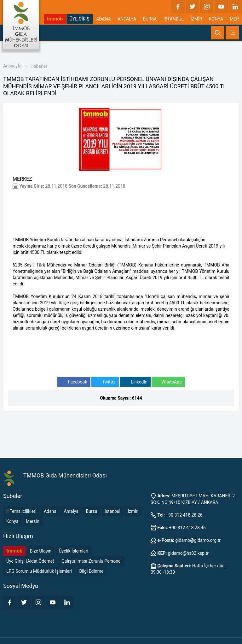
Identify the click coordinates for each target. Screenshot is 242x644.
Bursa (92, 511)
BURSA (150, 19)
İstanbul (112, 511)
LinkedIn (135, 382)
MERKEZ (22, 179)
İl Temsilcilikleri (21, 511)
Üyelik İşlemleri (74, 551)
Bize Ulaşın (41, 551)
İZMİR (196, 19)
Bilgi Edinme (92, 571)
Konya (12, 521)
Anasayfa (12, 66)
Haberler (39, 66)
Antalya (71, 511)
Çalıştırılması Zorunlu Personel (92, 561)
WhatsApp (168, 382)
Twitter (105, 382)
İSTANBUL (174, 19)
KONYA (216, 19)
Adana (50, 511)
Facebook (74, 382)
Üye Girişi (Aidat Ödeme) (30, 561)
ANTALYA (127, 19)
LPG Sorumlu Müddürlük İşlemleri (39, 571)
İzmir (133, 511)
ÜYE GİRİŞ (80, 19)
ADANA (104, 19)
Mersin (33, 521)
